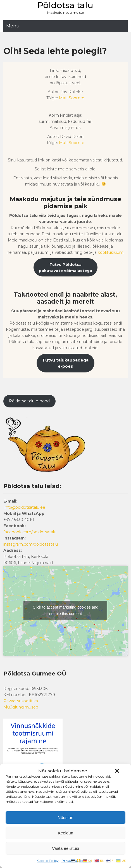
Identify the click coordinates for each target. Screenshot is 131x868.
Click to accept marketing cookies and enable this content (65, 610)
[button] (117, 771)
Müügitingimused (21, 707)
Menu (13, 26)
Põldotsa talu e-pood (29, 401)
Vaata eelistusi (65, 848)
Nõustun (66, 817)
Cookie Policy (48, 861)
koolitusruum (111, 252)
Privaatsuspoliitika (21, 701)
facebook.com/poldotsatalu (30, 532)
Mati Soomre (72, 98)
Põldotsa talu (65, 5)
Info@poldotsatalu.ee (24, 507)
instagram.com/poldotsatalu (31, 544)
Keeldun (65, 833)
